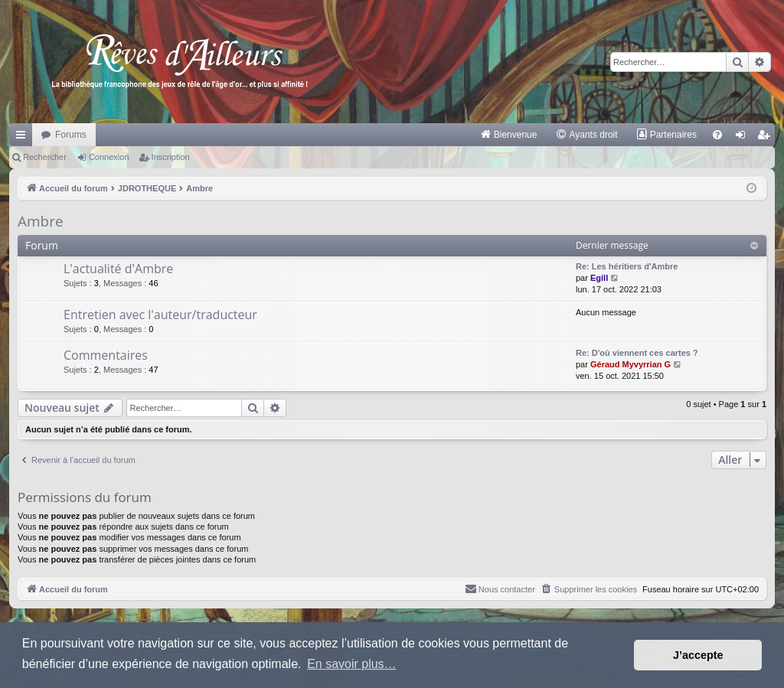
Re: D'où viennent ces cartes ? (637, 353)
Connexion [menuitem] (744, 138)
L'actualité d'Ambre (118, 269)
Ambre (41, 221)
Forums (71, 135)
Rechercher (45, 157)
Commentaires (106, 355)
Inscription (171, 157)
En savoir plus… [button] (352, 664)
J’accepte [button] (698, 655)
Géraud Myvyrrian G (630, 364)
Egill (599, 278)
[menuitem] (509, 135)
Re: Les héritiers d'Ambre (627, 266)
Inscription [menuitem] (767, 138)
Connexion (109, 157)
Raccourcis (24, 138)
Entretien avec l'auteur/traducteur (160, 315)
